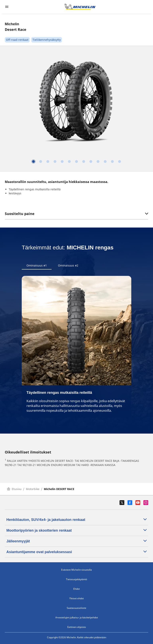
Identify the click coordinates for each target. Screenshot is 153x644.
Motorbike (33, 489)
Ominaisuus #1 (37, 265)
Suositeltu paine (76, 214)
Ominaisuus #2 (68, 265)
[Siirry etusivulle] (80, 7)
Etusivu (14, 489)
